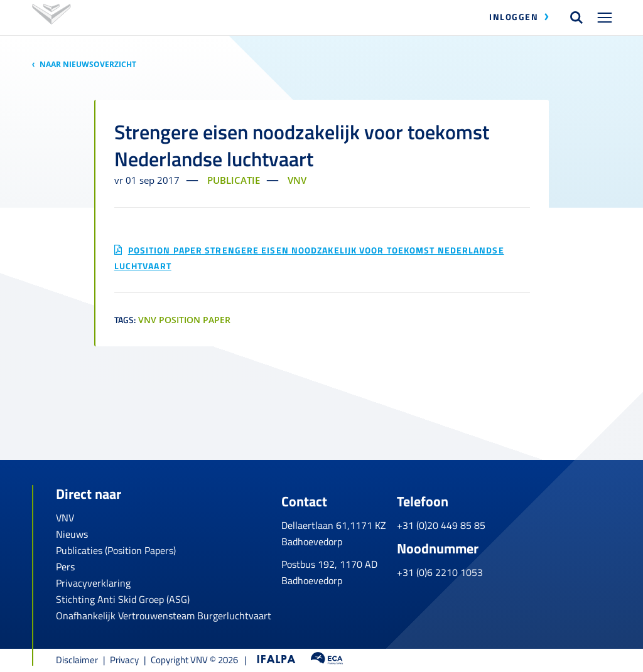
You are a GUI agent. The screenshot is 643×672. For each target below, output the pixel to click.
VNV (65, 518)
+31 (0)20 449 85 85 (515, 518)
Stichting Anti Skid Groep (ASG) (123, 599)
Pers (65, 567)
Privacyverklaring (93, 583)
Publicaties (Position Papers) (116, 550)
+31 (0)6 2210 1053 (513, 565)
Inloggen (514, 17)
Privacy (124, 660)
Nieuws (72, 534)
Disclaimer (77, 660)
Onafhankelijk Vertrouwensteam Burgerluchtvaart (164, 616)
